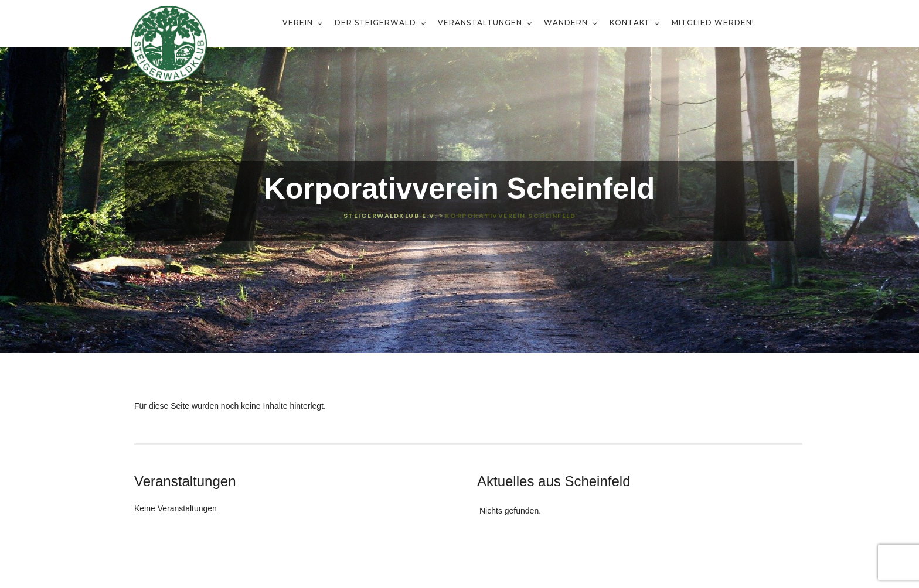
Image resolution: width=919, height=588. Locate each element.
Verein (299, 23)
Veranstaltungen (481, 23)
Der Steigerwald (377, 23)
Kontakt (631, 23)
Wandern (567, 23)
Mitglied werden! (713, 23)
